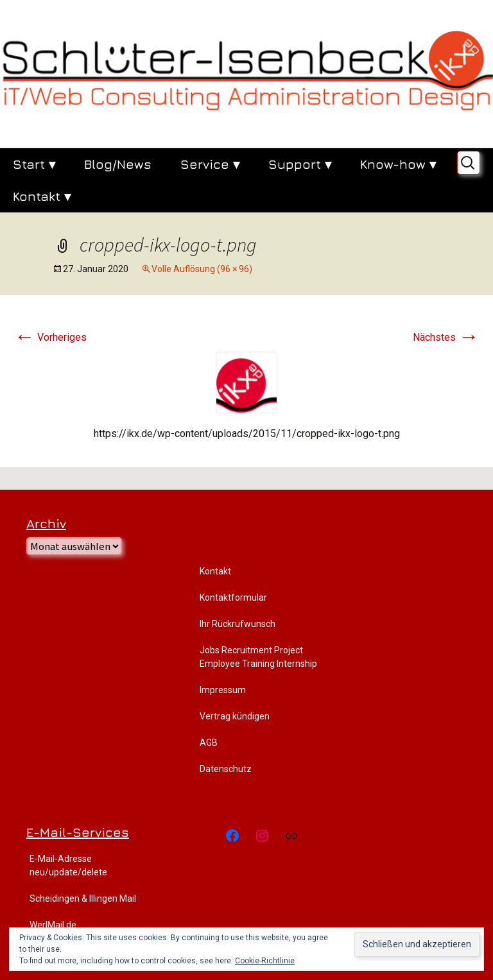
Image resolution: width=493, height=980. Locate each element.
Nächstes (446, 337)
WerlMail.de (53, 925)
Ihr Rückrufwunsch (238, 624)
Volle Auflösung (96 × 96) (202, 269)
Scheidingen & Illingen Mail (83, 898)
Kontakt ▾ (42, 196)
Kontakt (215, 571)
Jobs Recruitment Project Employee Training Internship (258, 657)
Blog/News (118, 164)
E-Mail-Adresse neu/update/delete (68, 865)
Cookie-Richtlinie (265, 961)
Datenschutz (226, 769)
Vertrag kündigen (235, 716)
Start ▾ (34, 164)
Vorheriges (50, 337)
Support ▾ (300, 164)
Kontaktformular (233, 597)
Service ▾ (210, 164)
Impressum (223, 690)
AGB (209, 743)
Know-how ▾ (398, 164)
